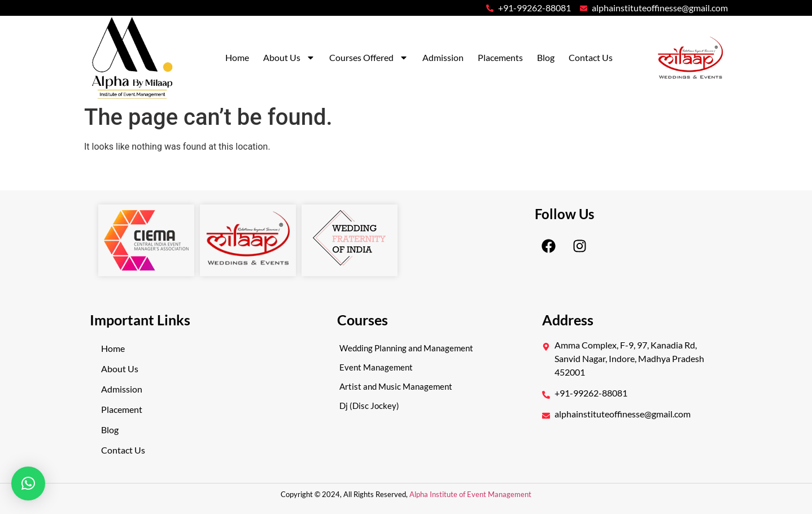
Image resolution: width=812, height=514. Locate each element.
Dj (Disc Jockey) (369, 406)
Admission (443, 57)
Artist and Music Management (396, 386)
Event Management (376, 367)
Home (237, 57)
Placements (500, 57)
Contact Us (591, 57)
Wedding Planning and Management (406, 348)
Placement (122, 409)
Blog (546, 57)
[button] (28, 483)
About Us (289, 58)
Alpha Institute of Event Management (470, 494)
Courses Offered (369, 58)
